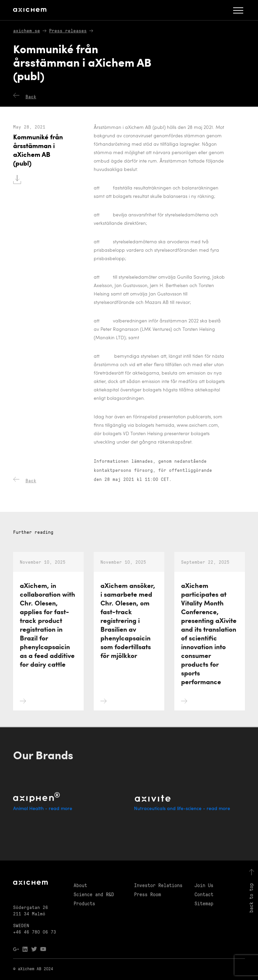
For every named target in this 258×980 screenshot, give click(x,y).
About (80, 885)
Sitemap (204, 903)
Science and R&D (94, 894)
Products (84, 903)
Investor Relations (158, 885)
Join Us (204, 885)
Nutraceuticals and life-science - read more (182, 809)
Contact (204, 894)
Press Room (147, 894)
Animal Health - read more (43, 809)
